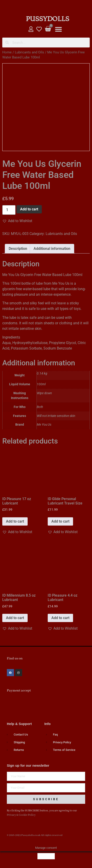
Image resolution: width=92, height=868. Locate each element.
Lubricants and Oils (29, 52)
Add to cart (29, 209)
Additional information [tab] (52, 249)
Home (7, 52)
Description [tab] (18, 249)
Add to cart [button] (15, 521)
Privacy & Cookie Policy (21, 815)
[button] (58, 29)
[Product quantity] (9, 210)
